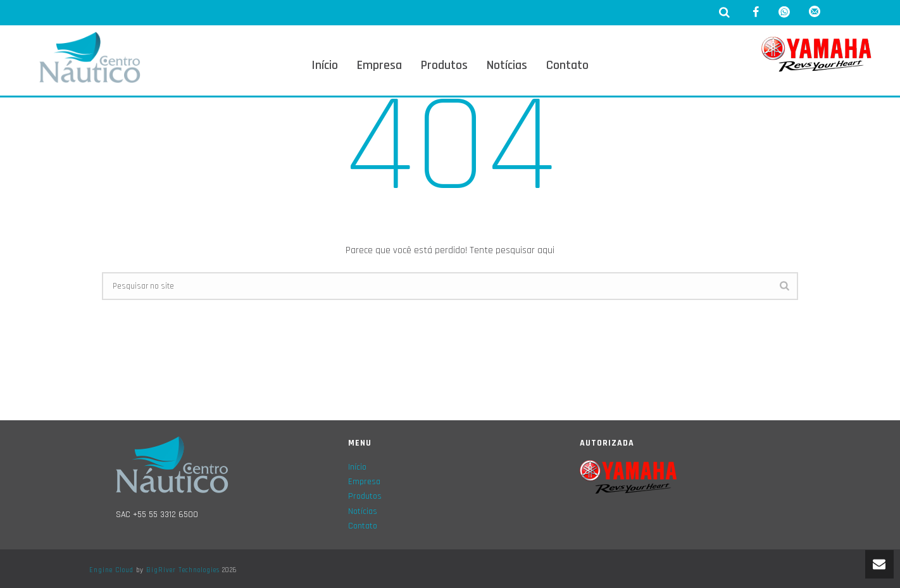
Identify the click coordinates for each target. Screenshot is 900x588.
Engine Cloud (111, 570)
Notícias (507, 65)
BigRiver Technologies (183, 570)
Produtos (444, 65)
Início (325, 65)
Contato (567, 65)
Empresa (379, 65)
